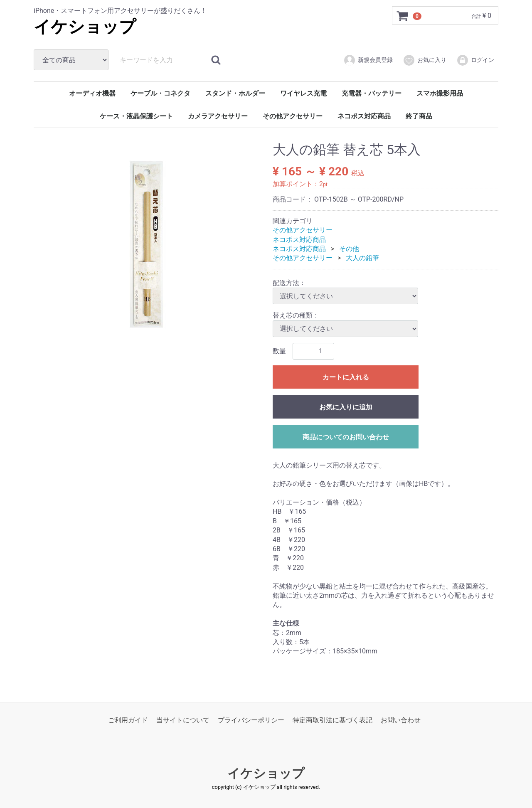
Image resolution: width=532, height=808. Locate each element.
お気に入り (425, 60)
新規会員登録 (368, 60)
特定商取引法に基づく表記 (332, 720)
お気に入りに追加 (346, 407)
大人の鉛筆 (362, 258)
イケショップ (85, 27)
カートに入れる (346, 377)
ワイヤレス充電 (303, 93)
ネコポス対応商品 (364, 116)
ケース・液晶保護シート (136, 116)
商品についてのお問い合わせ (346, 437)
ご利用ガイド (128, 720)
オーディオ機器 (92, 93)
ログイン (475, 60)
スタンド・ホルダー (235, 93)
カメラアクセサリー (218, 116)
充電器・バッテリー (372, 93)
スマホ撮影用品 (440, 93)
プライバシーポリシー (251, 720)
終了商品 (419, 116)
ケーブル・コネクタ (160, 93)
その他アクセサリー (293, 116)
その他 (349, 249)
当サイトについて (183, 720)
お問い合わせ (401, 720)
